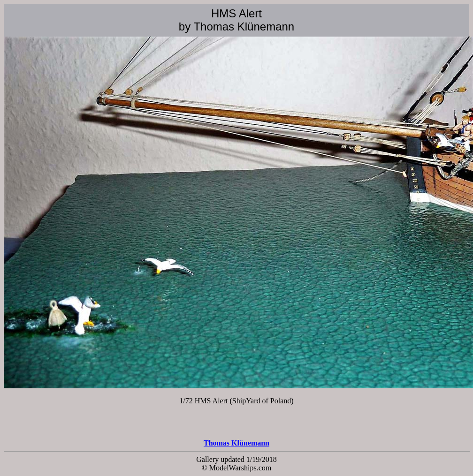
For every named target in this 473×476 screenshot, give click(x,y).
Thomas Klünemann (236, 443)
